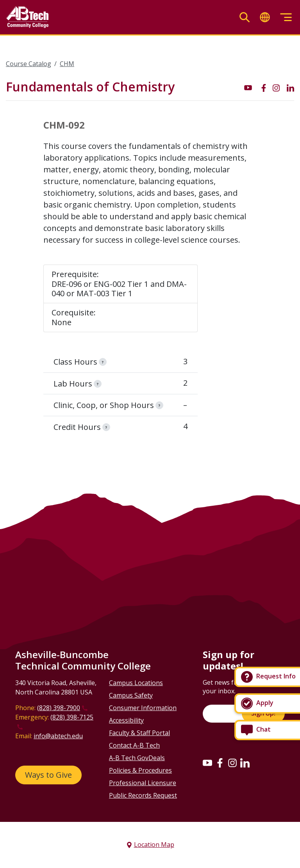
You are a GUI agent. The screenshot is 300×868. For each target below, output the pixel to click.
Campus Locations (136, 683)
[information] (103, 362)
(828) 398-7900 (59, 708)
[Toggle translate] (265, 17)
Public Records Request (143, 795)
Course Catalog (29, 64)
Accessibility (126, 720)
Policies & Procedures (140, 770)
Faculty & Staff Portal (139, 733)
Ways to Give (48, 775)
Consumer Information (143, 708)
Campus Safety (131, 695)
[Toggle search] (245, 17)
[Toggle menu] (286, 17)
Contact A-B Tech (134, 745)
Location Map (154, 845)
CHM (67, 64)
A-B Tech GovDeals (137, 758)
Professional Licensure (143, 783)
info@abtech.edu (58, 736)
